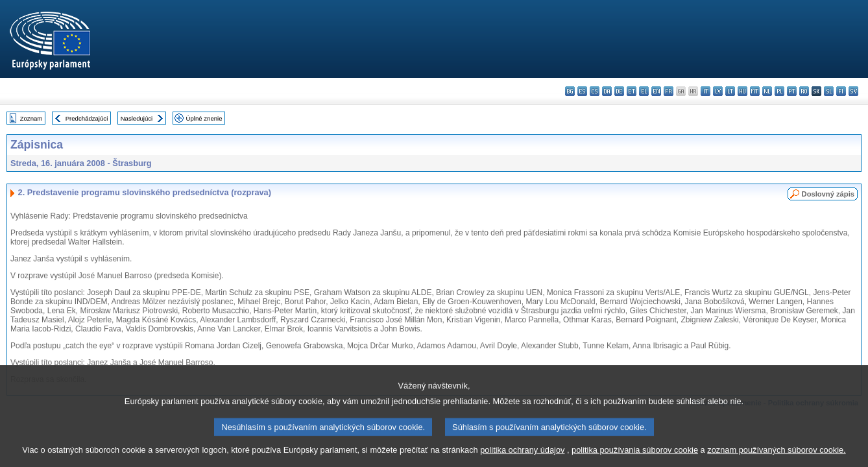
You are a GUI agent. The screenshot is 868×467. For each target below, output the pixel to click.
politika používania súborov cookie (635, 458)
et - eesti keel (632, 91)
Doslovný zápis (828, 194)
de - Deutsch (619, 91)
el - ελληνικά (644, 91)
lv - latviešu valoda (718, 91)
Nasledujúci (137, 118)
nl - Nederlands (767, 91)
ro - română (804, 91)
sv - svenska (853, 91)
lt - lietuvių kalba (730, 91)
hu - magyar (742, 91)
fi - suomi (841, 91)
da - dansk (607, 91)
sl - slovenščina (829, 91)
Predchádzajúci (87, 118)
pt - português (792, 91)
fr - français (669, 91)
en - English (656, 91)
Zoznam (31, 118)
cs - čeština (595, 91)
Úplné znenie (204, 118)
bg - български (570, 91)
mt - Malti (755, 91)
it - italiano (705, 91)
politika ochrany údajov (522, 458)
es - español (582, 91)
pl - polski (779, 91)
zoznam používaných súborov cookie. (776, 458)
